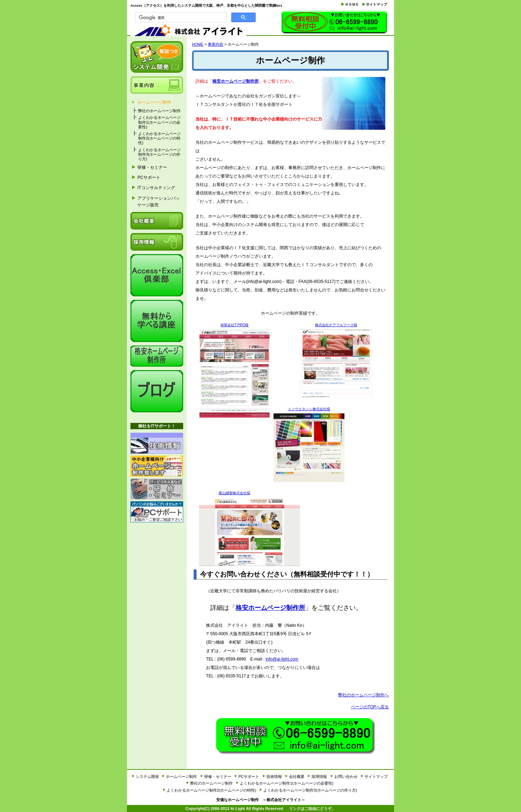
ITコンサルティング (156, 188)
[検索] (180, 18)
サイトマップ (377, 4)
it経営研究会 (157, 321)
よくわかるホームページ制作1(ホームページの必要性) (159, 122)
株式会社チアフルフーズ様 (336, 325)
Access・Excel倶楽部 (157, 275)
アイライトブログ (157, 391)
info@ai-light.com (282, 659)
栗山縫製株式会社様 (234, 493)
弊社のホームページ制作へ (364, 695)
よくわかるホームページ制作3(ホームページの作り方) (159, 154)
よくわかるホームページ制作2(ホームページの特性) (159, 138)
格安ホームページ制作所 (236, 81)
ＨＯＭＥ (352, 4)
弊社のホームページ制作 (159, 111)
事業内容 (216, 44)
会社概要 (157, 221)
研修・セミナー (152, 167)
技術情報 (157, 443)
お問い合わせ (334, 23)
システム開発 (157, 57)
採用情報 (157, 242)
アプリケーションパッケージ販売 (159, 202)
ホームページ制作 (154, 102)
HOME (198, 44)
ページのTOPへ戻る (370, 707)
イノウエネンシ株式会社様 (309, 409)
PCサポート (149, 178)
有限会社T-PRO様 (235, 325)
